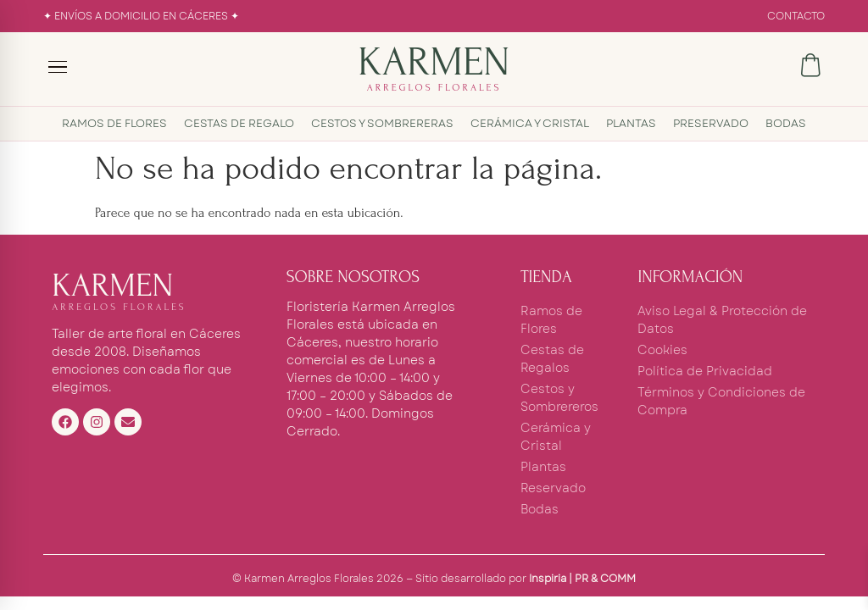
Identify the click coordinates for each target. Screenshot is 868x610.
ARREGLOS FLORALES (434, 88)
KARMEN (434, 61)
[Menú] (58, 67)
